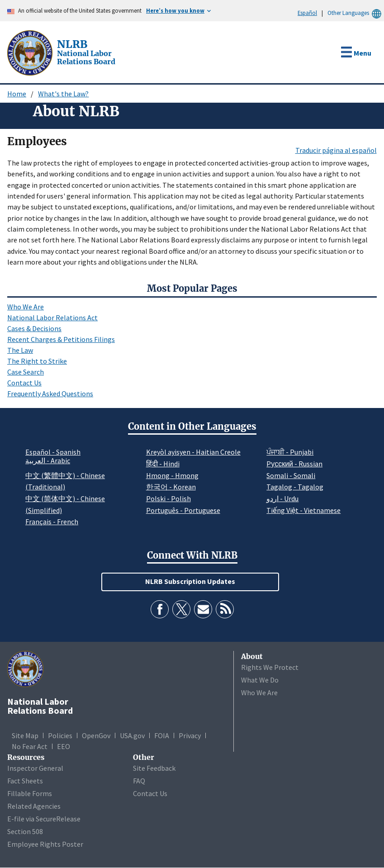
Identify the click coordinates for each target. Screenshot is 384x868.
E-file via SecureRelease (44, 819)
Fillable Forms (30, 793)
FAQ (139, 781)
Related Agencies (34, 806)
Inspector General (35, 768)
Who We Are (26, 307)
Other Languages (356, 13)
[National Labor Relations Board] (31, 52)
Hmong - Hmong (172, 475)
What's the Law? (63, 94)
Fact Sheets (25, 781)
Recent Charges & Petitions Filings (61, 339)
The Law (20, 350)
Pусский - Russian (294, 464)
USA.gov (132, 735)
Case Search (26, 372)
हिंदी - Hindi (163, 464)
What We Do (260, 680)
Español (307, 13)
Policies (60, 735)
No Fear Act (30, 746)
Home (17, 94)
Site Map (25, 735)
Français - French (52, 522)
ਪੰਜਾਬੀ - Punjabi (290, 452)
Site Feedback (154, 768)
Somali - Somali (291, 475)
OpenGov (96, 735)
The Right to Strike (37, 361)
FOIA (162, 735)
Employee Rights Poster (45, 844)
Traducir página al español (336, 150)
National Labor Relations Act (52, 318)
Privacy (190, 735)
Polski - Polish (168, 498)
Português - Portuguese (183, 510)
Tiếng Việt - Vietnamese (303, 510)
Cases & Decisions (34, 328)
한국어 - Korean (171, 487)
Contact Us (24, 383)
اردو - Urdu (282, 498)
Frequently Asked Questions (50, 394)
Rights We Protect (270, 667)
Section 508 (25, 831)
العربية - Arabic (48, 461)
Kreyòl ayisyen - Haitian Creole (193, 452)
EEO (64, 746)
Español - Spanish (53, 452)
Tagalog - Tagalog (295, 487)
